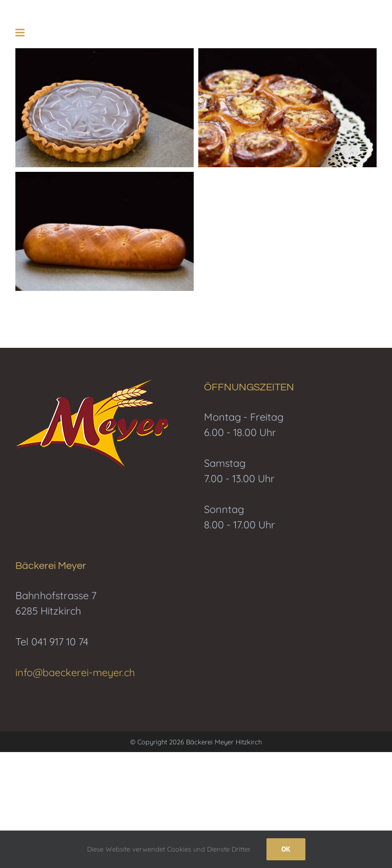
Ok (286, 849)
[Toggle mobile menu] (21, 33)
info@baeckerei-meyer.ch (75, 672)
